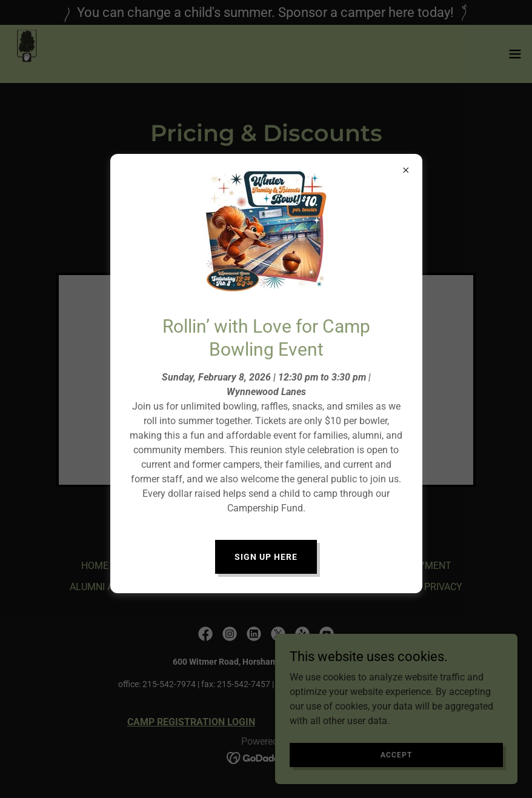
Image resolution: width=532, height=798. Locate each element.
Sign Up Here (266, 557)
